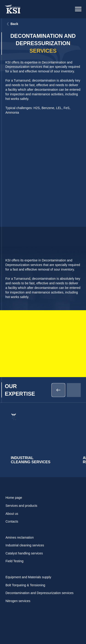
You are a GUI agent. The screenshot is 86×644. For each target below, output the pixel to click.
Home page (14, 498)
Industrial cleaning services (25, 545)
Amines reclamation (20, 537)
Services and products (21, 506)
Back (14, 24)
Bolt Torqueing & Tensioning (25, 585)
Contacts (12, 521)
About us (12, 514)
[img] (40, 440)
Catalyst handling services (24, 553)
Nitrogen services (18, 601)
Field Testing (14, 561)
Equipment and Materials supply (28, 577)
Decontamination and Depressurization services (39, 593)
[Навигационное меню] (78, 9)
